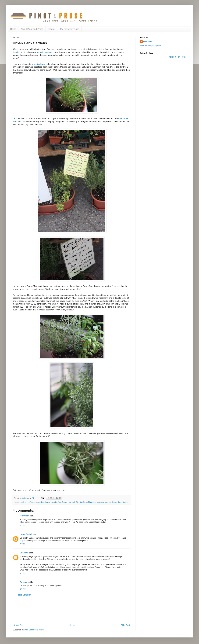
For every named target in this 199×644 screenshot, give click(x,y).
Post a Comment (24, 595)
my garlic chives (38, 64)
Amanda (24, 582)
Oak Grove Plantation (88, 502)
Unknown (24, 553)
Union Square (123, 502)
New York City (73, 502)
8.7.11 (23, 526)
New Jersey (63, 502)
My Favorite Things (70, 29)
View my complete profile (151, 46)
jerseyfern (24, 516)
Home (13, 29)
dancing (16, 52)
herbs (48, 502)
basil (22, 502)
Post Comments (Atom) (34, 630)
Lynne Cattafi (26, 534)
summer (108, 502)
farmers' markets (31, 502)
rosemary (100, 502)
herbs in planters (44, 52)
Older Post (125, 625)
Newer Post (18, 625)
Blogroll (52, 29)
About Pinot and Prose (32, 29)
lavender (54, 502)
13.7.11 (23, 589)
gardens (41, 502)
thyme (114, 502)
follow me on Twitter (178, 57)
